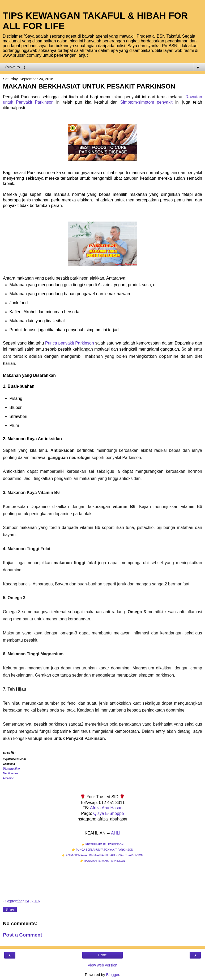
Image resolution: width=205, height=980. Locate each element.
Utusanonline (11, 769)
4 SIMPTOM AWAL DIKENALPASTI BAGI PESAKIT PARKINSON (104, 855)
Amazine (8, 778)
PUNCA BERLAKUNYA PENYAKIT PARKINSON (104, 850)
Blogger (113, 975)
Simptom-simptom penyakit (146, 102)
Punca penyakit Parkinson (70, 343)
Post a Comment (23, 935)
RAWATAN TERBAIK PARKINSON (104, 861)
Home (102, 955)
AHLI (116, 833)
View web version (102, 965)
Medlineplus (11, 773)
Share (10, 910)
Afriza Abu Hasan (106, 808)
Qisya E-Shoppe (108, 813)
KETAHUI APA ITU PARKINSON (104, 844)
